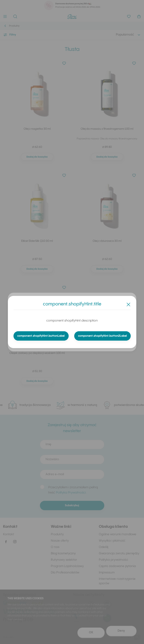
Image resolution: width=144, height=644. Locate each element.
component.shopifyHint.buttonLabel (41, 336)
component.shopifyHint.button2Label (102, 336)
